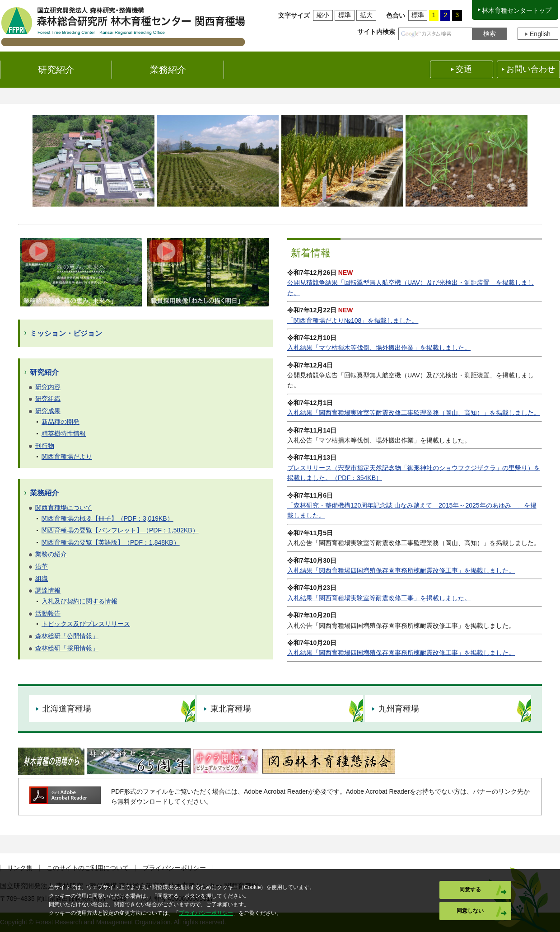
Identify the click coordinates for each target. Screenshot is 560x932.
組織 (42, 579)
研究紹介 (44, 372)
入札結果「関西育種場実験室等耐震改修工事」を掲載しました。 (379, 598)
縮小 (323, 15)
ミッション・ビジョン (66, 333)
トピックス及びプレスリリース (86, 624)
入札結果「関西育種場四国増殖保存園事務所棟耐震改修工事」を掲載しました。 (401, 570)
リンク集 (20, 868)
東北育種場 (231, 709)
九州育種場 (399, 709)
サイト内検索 (376, 32)
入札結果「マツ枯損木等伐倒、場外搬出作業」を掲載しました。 (379, 348)
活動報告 (48, 613)
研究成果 (48, 411)
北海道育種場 (67, 709)
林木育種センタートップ (517, 10)
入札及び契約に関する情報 (79, 601)
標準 (345, 15)
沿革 (42, 566)
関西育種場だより (67, 457)
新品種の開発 (61, 422)
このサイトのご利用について (88, 868)
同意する (470, 890)
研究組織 (48, 399)
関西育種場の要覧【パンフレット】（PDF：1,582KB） (120, 530)
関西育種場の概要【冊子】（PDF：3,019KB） (107, 518)
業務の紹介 (51, 554)
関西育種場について (64, 508)
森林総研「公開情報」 (67, 636)
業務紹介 (44, 493)
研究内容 (48, 387)
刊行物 (45, 446)
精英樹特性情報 (64, 433)
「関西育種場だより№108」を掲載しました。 (353, 320)
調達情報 (48, 590)
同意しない (470, 911)
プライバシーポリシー (174, 868)
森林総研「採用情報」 (67, 648)
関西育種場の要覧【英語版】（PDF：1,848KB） (111, 542)
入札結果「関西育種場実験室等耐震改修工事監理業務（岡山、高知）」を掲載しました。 (414, 413)
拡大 (366, 15)
